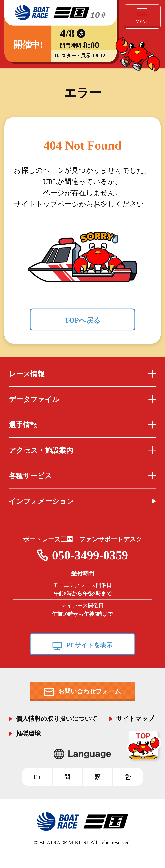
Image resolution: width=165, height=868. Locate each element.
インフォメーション (41, 501)
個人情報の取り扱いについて (57, 718)
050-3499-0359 (90, 555)
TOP (145, 746)
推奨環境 (28, 733)
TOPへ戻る (82, 320)
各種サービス (83, 476)
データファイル (83, 399)
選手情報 (83, 425)
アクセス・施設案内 (83, 450)
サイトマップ (135, 718)
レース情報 (83, 374)
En (37, 777)
